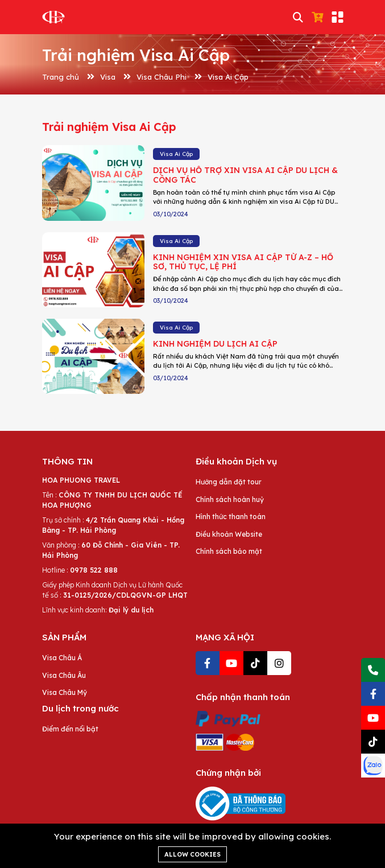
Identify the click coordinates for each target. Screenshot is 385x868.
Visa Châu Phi (162, 77)
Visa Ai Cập (228, 77)
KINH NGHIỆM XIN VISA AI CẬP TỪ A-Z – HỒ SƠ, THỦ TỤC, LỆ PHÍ (243, 262)
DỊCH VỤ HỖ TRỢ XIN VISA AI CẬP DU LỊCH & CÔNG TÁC (245, 175)
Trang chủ (61, 77)
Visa (108, 77)
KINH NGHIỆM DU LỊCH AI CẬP (215, 344)
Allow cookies (192, 854)
